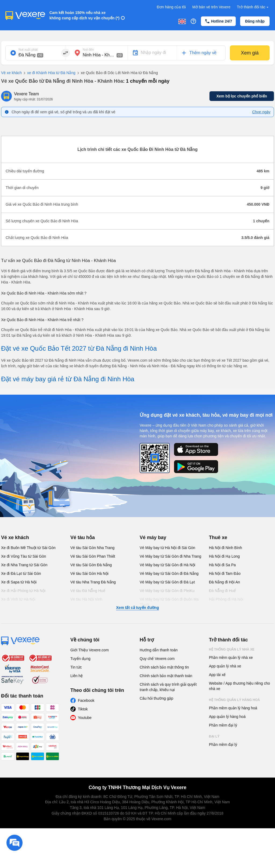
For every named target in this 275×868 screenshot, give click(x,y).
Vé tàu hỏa (83, 537)
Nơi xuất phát (28, 50)
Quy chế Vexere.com (157, 659)
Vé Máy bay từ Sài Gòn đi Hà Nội (167, 565)
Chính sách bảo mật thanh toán (166, 676)
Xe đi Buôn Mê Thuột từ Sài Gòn (28, 548)
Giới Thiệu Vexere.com (90, 650)
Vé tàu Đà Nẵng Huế (88, 591)
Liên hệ (77, 676)
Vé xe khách (11, 73)
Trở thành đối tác (253, 7)
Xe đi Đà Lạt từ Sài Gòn (21, 573)
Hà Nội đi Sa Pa (222, 565)
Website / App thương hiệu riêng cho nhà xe (239, 686)
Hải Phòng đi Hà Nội (226, 599)
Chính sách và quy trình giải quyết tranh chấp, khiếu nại (168, 687)
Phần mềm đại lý (223, 725)
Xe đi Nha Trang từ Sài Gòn (24, 565)
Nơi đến (88, 50)
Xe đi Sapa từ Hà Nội (19, 582)
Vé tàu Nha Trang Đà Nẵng (93, 582)
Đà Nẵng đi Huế (222, 591)
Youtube (85, 718)
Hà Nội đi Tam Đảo (225, 573)
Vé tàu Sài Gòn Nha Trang (92, 548)
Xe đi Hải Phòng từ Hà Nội (23, 591)
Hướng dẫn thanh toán (159, 650)
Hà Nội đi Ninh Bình (225, 548)
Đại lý (214, 736)
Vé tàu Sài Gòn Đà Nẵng (91, 565)
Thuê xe (218, 537)
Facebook (86, 700)
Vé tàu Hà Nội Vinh (86, 599)
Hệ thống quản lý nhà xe (232, 649)
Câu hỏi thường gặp (156, 698)
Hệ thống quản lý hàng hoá (234, 700)
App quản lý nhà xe (225, 666)
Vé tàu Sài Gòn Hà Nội (89, 573)
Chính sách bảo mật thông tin (164, 667)
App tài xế (217, 675)
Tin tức (76, 667)
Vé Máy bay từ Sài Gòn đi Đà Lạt (167, 582)
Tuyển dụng (80, 659)
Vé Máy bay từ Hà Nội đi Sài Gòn (167, 548)
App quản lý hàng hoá (227, 717)
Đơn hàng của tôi (171, 7)
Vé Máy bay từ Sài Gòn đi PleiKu (167, 591)
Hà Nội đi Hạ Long (224, 556)
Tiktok (83, 709)
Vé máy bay (153, 537)
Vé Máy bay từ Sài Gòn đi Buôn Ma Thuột (169, 602)
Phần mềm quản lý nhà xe (231, 658)
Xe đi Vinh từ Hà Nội (18, 599)
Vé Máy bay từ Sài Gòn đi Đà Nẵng (169, 573)
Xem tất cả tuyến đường (137, 608)
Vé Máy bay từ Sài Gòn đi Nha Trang (170, 556)
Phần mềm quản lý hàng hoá (233, 708)
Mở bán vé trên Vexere (211, 7)
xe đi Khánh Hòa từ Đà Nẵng (49, 73)
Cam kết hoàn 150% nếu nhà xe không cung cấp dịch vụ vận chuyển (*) (84, 15)
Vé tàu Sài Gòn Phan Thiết (93, 556)
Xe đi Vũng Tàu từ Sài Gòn (24, 556)
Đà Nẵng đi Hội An (225, 582)
